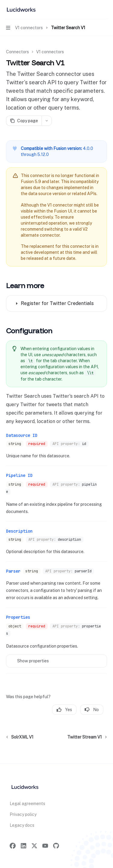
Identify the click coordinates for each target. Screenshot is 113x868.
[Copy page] (24, 121)
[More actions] (105, 10)
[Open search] (94, 10)
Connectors (17, 52)
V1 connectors (50, 52)
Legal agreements (27, 804)
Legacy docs (22, 825)
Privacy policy (23, 814)
